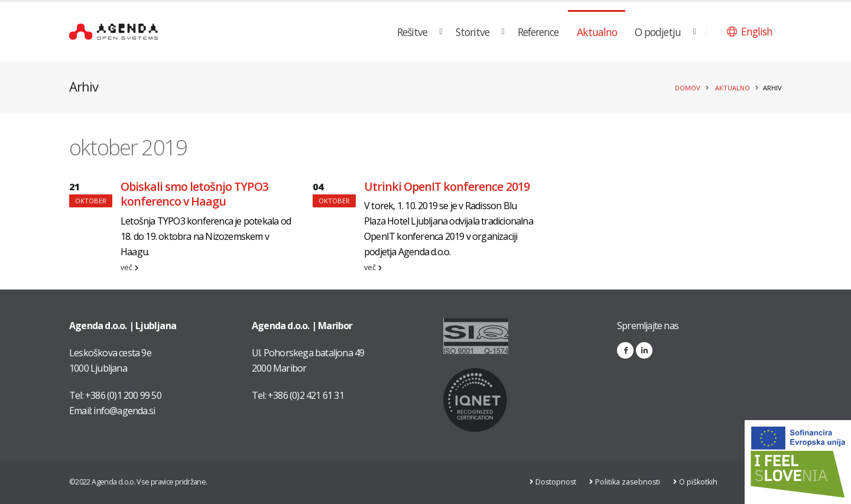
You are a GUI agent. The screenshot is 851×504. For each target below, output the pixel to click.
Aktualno (597, 32)
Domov (688, 88)
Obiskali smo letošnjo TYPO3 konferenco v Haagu (194, 194)
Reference (538, 32)
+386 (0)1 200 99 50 (123, 395)
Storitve (472, 32)
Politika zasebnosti (629, 482)
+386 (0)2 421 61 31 (306, 395)
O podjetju (658, 32)
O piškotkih (700, 482)
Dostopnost (556, 482)
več (129, 267)
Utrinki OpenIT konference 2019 (447, 186)
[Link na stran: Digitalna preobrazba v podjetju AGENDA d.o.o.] (798, 462)
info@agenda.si (124, 411)
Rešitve (412, 32)
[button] (750, 31)
